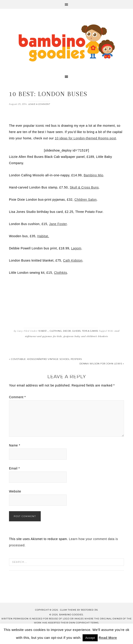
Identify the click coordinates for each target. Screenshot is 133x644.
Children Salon (86, 200)
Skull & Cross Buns (84, 187)
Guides (77, 331)
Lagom (76, 248)
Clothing (56, 331)
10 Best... (43, 331)
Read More (108, 638)
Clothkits (61, 273)
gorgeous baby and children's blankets (86, 336)
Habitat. (43, 236)
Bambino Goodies (67, 43)
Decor (67, 331)
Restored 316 (89, 610)
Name (15, 445)
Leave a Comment (39, 104)
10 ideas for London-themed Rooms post (85, 138)
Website (15, 491)
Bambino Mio (94, 175)
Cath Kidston (73, 260)
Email (14, 468)
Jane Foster (58, 224)
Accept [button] (90, 638)
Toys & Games (90, 331)
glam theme (68, 610)
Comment (17, 397)
